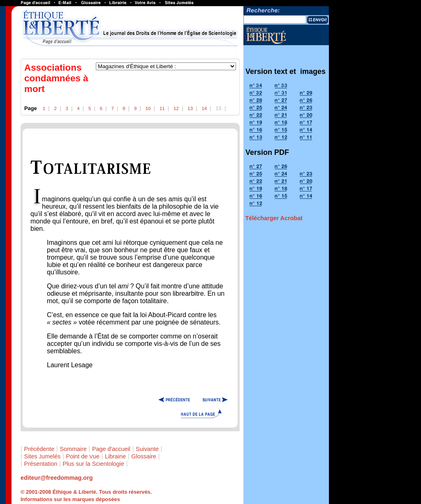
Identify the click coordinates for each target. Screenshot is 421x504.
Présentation (41, 464)
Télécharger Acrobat (274, 218)
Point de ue (83, 456)
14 (204, 108)
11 (162, 108)
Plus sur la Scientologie (93, 464)
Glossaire (144, 456)
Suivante (147, 449)
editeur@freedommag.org (57, 478)
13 (190, 108)
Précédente (39, 449)
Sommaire (73, 449)
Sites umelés (43, 456)
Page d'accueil (111, 449)
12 (176, 108)
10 (148, 108)
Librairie (115, 456)
